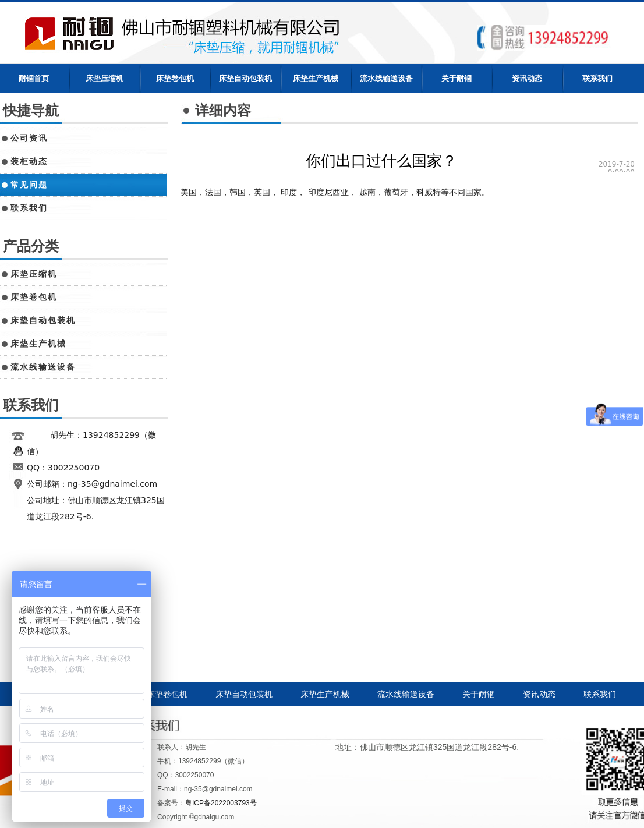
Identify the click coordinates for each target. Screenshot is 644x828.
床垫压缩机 (105, 78)
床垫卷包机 (175, 78)
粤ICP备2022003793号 (221, 803)
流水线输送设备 (386, 78)
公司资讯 (29, 138)
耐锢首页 (34, 78)
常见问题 (29, 185)
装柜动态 (29, 161)
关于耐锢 (457, 78)
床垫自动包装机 (245, 78)
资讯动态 (527, 78)
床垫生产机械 (316, 78)
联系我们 (597, 78)
